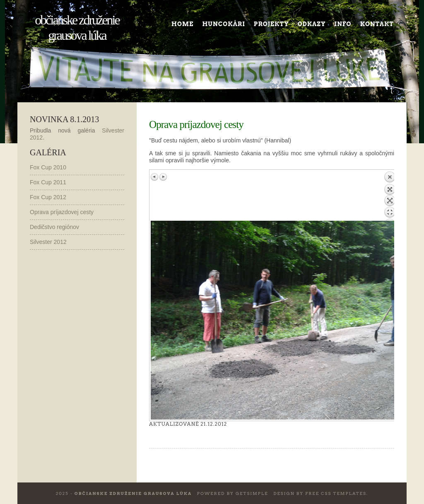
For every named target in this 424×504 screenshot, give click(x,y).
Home (182, 24)
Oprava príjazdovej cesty (62, 212)
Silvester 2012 (48, 242)
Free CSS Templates (336, 493)
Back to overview (390, 196)
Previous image (155, 177)
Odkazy (312, 24)
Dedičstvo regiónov (54, 227)
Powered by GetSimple (233, 493)
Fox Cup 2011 (48, 182)
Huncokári (223, 24)
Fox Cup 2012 (48, 197)
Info (343, 24)
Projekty (271, 24)
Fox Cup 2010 (48, 167)
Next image (163, 177)
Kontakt (377, 24)
